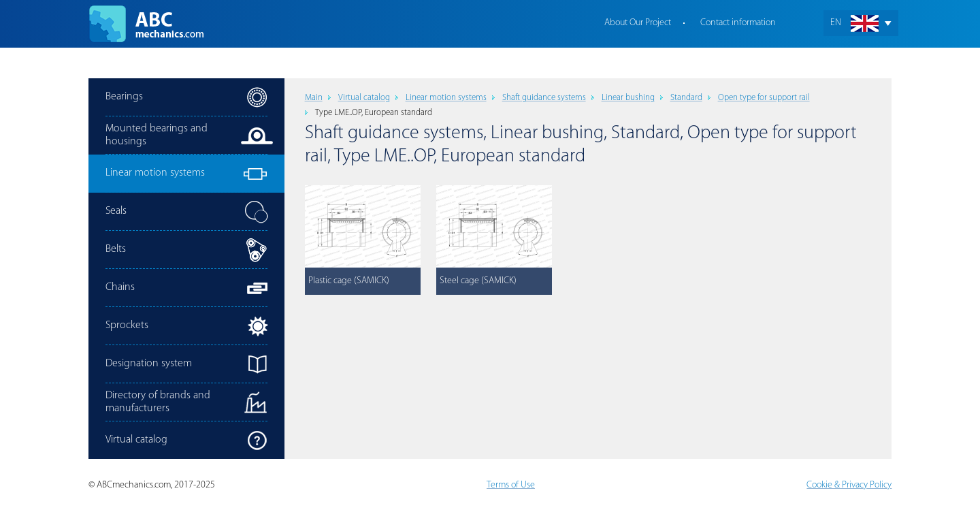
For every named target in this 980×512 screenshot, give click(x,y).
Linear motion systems (446, 98)
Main (314, 98)
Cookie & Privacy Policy (849, 485)
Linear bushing (628, 98)
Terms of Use (511, 485)
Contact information (738, 23)
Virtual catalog (364, 98)
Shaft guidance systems (544, 98)
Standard (686, 98)
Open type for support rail (764, 98)
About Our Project (638, 23)
